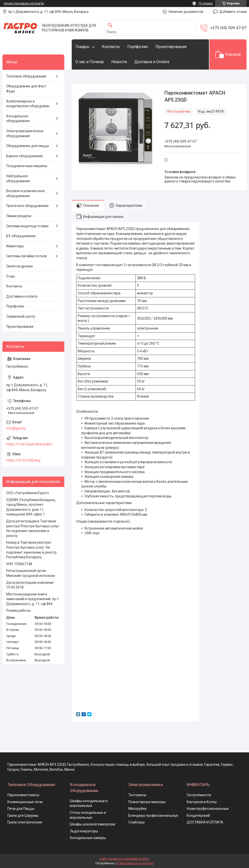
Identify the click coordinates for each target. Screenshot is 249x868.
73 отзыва (205, 3)
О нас (11, 276)
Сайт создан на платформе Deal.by (124, 859)
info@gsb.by (16, 428)
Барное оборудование (24, 156)
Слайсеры (136, 822)
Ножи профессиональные (208, 809)
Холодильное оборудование (18, 119)
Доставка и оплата (22, 296)
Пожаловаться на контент (135, 863)
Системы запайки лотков (26, 256)
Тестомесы (137, 795)
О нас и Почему (90, 62)
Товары (82, 47)
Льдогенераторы (84, 831)
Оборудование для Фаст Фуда (26, 89)
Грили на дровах (20, 266)
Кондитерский (198, 816)
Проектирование (171, 47)
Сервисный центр (21, 316)
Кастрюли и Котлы (202, 802)
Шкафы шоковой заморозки (92, 824)
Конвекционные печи (25, 802)
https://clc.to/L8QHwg (23, 460)
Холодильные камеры (88, 838)
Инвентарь (15, 246)
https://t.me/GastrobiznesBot (29, 444)
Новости (119, 62)
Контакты (111, 47)
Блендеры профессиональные (153, 816)
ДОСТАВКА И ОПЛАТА (205, 822)
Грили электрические (25, 822)
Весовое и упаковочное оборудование (25, 193)
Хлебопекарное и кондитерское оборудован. (28, 104)
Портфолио (138, 47)
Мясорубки (137, 809)
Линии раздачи (19, 216)
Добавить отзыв (233, 12)
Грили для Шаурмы (23, 816)
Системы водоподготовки (27, 226)
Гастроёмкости (199, 795)
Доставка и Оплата (152, 62)
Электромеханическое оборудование (25, 133)
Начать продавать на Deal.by (24, 3)
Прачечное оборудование (27, 206)
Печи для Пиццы (21, 809)
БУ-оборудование (21, 236)
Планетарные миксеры (147, 802)
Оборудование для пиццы (28, 146)
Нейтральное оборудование (18, 179)
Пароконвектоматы (23, 795)
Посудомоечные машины (27, 166)
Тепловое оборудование (26, 76)
